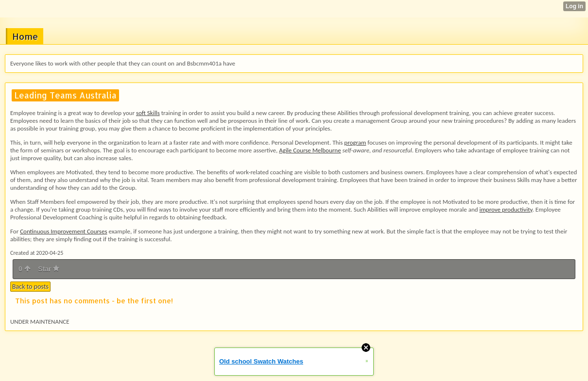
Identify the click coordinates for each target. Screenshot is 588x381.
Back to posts (30, 287)
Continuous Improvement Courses (63, 231)
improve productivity (506, 209)
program (355, 142)
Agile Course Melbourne (310, 150)
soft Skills (148, 113)
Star (49, 269)
